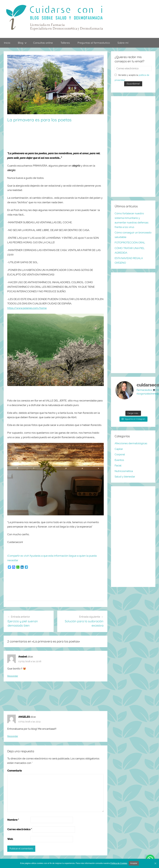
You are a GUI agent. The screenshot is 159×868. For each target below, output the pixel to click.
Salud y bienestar (125, 477)
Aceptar (134, 863)
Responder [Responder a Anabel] (13, 676)
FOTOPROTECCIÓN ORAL (130, 243)
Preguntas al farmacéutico (94, 43)
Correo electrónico (20, 829)
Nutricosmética (124, 471)
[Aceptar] (155, 863)
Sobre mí (123, 43)
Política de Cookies (119, 863)
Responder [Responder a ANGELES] (13, 736)
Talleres (65, 43)
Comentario (15, 771)
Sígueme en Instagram (133, 419)
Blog (22, 43)
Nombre (13, 820)
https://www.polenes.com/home (27, 308)
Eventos (119, 460)
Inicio (7, 43)
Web (10, 839)
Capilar (119, 449)
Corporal (120, 454)
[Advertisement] (50, 137)
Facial (118, 465)
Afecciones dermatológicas (131, 443)
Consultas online (43, 43)
